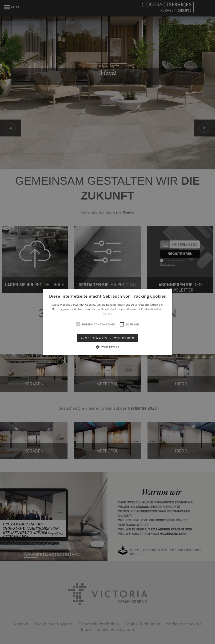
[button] (107, 322)
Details (107, 314)
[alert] (107, 322)
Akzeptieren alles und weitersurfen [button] (107, 338)
